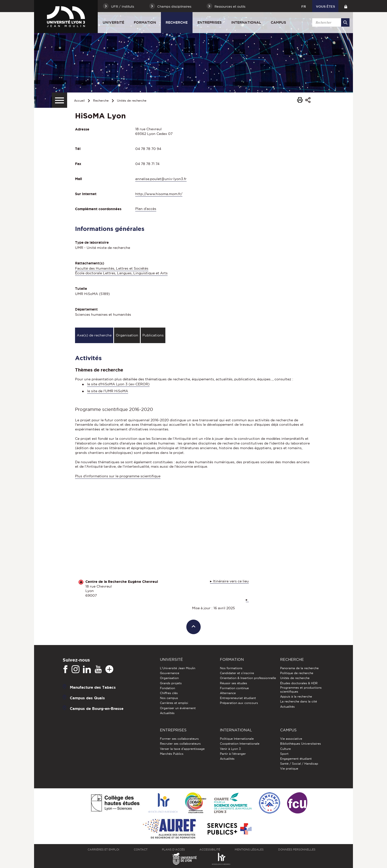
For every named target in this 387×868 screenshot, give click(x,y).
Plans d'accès (173, 850)
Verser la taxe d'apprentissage (182, 749)
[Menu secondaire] (59, 100)
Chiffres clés (169, 693)
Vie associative (291, 739)
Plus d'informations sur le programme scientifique (118, 476)
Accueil (79, 101)
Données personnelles (297, 850)
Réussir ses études (233, 683)
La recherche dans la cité (299, 701)
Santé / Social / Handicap (299, 764)
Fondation (167, 688)
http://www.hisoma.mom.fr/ (159, 194)
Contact (141, 850)
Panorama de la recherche (299, 668)
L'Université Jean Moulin (178, 668)
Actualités (167, 713)
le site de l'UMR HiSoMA (108, 391)
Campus (278, 22)
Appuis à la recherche (296, 696)
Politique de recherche (297, 673)
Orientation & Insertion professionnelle (248, 678)
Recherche (177, 22)
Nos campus (169, 698)
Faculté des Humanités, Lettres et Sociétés (112, 268)
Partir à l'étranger (233, 754)
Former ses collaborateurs (179, 739)
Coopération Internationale (240, 744)
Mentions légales (249, 850)
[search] (330, 22)
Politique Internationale (237, 739)
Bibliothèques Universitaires (300, 744)
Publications (153, 335)
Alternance (228, 693)
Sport (284, 754)
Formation (145, 22)
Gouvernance (170, 673)
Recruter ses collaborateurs (180, 744)
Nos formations (231, 668)
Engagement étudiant (296, 759)
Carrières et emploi (174, 703)
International (246, 22)
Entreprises (210, 22)
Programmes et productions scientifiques (301, 690)
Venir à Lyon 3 (230, 749)
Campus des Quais (87, 698)
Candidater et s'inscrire (237, 673)
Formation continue (234, 688)
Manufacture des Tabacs (93, 687)
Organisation (127, 335)
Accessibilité (210, 850)
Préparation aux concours (239, 703)
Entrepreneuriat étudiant (238, 698)
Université (113, 22)
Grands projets (171, 683)
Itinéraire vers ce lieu (231, 581)
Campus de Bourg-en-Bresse (97, 709)
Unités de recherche (132, 101)
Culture (285, 749)
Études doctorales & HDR (299, 683)
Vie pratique (289, 768)
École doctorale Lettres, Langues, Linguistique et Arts (121, 273)
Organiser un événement (178, 708)
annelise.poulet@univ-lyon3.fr (161, 179)
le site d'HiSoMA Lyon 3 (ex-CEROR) (118, 384)
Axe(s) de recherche (94, 335)
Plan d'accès (146, 209)
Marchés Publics (172, 754)
